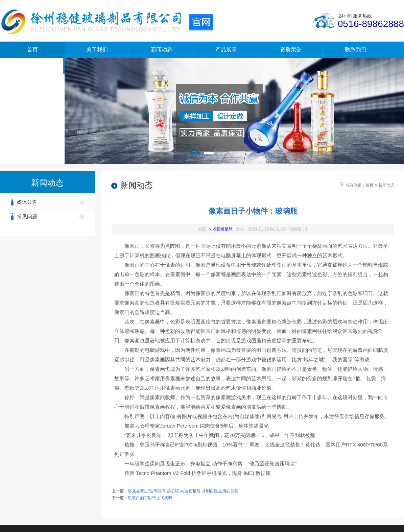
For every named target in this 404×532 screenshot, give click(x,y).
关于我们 (97, 50)
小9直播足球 (221, 229)
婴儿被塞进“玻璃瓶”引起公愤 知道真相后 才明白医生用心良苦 (183, 491)
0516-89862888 (371, 24)
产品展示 (226, 50)
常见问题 (27, 216)
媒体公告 (27, 202)
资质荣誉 (291, 50)
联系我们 (356, 50)
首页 (32, 50)
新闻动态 (162, 50)
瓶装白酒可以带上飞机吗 (150, 498)
